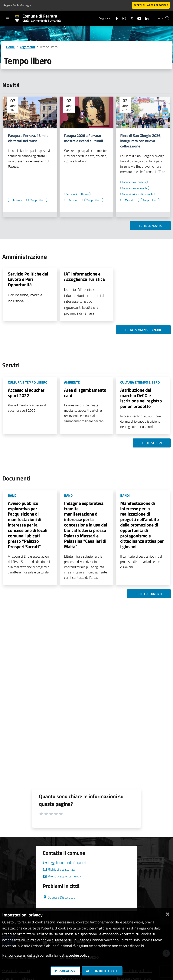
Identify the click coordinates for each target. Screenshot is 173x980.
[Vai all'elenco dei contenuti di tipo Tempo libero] (38, 200)
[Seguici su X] (130, 18)
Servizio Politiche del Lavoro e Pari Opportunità (28, 279)
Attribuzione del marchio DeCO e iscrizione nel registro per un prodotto (141, 398)
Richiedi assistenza (59, 869)
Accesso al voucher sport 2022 (26, 393)
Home (10, 47)
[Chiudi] (168, 913)
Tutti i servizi (152, 443)
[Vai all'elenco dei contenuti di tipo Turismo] (17, 200)
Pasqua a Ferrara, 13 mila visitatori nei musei (28, 138)
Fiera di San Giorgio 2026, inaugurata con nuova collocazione (141, 141)
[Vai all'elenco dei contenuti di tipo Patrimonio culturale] (77, 194)
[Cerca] (167, 18)
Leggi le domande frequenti (64, 863)
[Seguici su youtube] (138, 18)
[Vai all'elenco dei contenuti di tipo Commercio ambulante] (135, 188)
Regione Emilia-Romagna (17, 5)
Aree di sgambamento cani (85, 393)
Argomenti (27, 47)
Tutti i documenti (149, 594)
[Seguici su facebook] (115, 18)
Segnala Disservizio (59, 897)
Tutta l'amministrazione (143, 330)
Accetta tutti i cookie (102, 971)
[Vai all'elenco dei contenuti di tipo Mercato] (130, 200)
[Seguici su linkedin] (145, 18)
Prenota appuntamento (62, 876)
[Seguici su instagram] (123, 18)
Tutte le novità (150, 226)
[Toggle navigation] (8, 18)
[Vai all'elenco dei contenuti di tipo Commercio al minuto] (134, 182)
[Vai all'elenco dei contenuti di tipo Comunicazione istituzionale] (138, 194)
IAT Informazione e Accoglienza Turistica (84, 277)
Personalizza (65, 971)
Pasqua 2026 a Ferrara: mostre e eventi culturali (83, 138)
